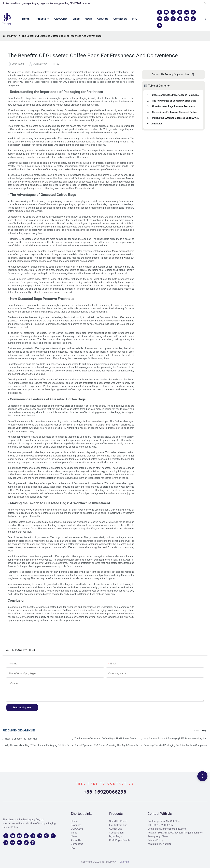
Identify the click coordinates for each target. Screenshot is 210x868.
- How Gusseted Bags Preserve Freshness (173, 106)
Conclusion (157, 124)
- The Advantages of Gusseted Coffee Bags (173, 101)
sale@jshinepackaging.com (170, 829)
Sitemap (124, 862)
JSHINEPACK (10, 36)
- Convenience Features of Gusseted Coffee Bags (175, 112)
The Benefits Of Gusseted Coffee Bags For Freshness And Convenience (62, 36)
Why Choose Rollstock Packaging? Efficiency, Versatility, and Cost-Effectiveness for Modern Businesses (176, 739)
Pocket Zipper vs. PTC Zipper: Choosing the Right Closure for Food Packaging (106, 745)
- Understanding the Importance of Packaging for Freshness (175, 95)
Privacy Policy (10, 827)
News (196, 731)
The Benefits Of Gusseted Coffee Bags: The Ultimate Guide (105, 739)
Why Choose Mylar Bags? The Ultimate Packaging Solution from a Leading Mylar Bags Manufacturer (37, 745)
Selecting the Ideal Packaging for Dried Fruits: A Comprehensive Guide (176, 745)
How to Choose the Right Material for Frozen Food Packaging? (21, 739)
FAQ (204, 731)
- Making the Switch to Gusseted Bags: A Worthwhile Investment (175, 118)
